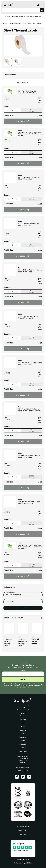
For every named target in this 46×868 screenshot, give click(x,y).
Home (4, 23)
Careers (23, 723)
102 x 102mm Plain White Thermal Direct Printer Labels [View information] (29, 456)
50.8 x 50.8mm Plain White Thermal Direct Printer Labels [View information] (30, 271)
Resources (23, 744)
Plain (25, 23)
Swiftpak (23, 713)
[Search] (42, 10)
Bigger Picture (27, 863)
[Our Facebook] (17, 777)
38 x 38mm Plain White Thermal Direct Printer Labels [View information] (29, 178)
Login (40, 115)
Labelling (18, 23)
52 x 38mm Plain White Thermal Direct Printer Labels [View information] (29, 225)
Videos (23, 748)
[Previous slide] (37, 638)
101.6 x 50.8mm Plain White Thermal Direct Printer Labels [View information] (30, 364)
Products (11, 23)
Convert (23, 623)
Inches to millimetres (13, 610)
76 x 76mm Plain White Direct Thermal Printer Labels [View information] (28, 317)
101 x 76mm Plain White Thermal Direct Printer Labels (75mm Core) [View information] (30, 410)
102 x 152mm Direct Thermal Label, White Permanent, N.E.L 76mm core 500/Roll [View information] (30, 547)
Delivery (23, 834)
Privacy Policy (23, 830)
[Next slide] (41, 638)
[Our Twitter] (23, 777)
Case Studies (23, 737)
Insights (23, 731)
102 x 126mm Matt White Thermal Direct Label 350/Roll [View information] (29, 503)
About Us (23, 720)
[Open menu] (42, 5)
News (23, 741)
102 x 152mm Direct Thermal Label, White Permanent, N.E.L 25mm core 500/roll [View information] (30, 134)
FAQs (23, 727)
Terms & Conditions (23, 826)
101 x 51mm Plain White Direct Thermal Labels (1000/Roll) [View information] (28, 92)
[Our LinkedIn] (29, 777)
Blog (23, 734)
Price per (23, 83)
